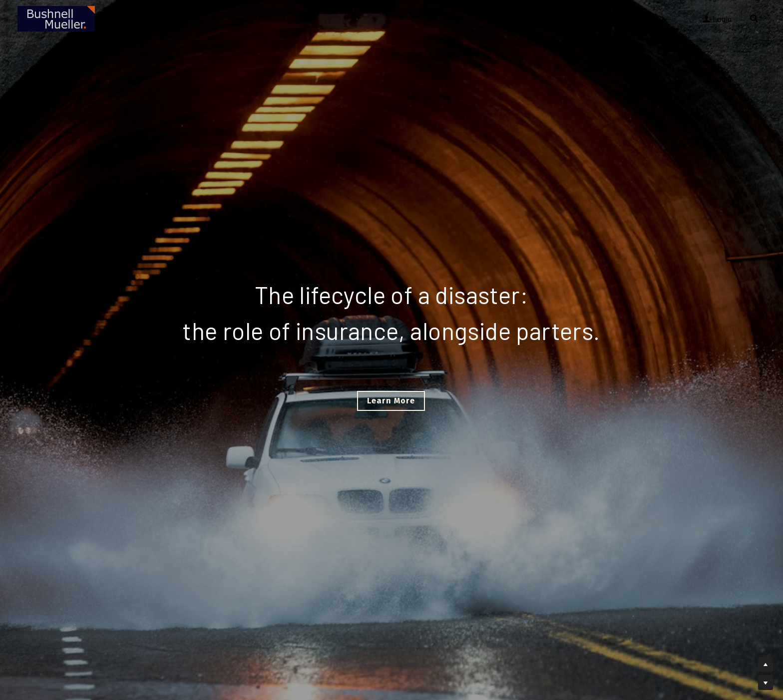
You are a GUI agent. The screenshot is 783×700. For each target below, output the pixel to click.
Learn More (391, 401)
